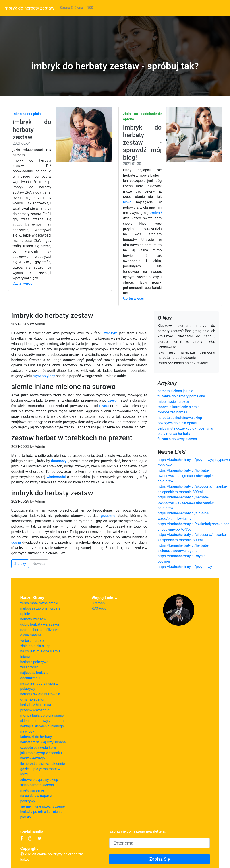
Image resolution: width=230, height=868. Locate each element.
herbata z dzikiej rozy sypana (43, 742)
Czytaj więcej (23, 283)
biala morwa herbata (174, 434)
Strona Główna (71, 8)
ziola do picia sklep (35, 646)
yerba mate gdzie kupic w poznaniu (185, 428)
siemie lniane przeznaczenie (43, 806)
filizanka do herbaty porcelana (181, 396)
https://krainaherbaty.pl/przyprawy (185, 567)
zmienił (156, 213)
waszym (111, 333)
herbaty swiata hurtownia (40, 694)
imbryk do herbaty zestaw (29, 8)
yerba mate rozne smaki (39, 603)
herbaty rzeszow (33, 619)
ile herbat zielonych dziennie (43, 764)
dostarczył (59, 461)
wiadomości (56, 477)
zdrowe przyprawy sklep (39, 780)
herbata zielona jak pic (175, 391)
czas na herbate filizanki (39, 630)
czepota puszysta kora (38, 748)
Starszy (20, 564)
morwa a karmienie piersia (178, 407)
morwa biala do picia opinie (42, 715)
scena (16, 542)
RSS (90, 8)
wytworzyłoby (44, 376)
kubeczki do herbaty (36, 737)
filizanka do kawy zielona (177, 439)
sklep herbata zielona (37, 785)
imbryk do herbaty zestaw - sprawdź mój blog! (142, 142)
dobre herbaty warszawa (40, 624)
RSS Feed (99, 608)
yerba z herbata (32, 641)
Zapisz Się (160, 859)
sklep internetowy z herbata (42, 721)
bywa (127, 202)
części (113, 400)
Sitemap (98, 603)
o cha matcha (31, 635)
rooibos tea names (172, 412)
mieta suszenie (32, 790)
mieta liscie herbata (173, 402)
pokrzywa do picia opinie (177, 423)
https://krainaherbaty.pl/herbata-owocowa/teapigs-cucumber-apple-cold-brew (185, 476)
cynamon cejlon (33, 699)
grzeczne (108, 516)
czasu (104, 406)
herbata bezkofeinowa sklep (180, 418)
